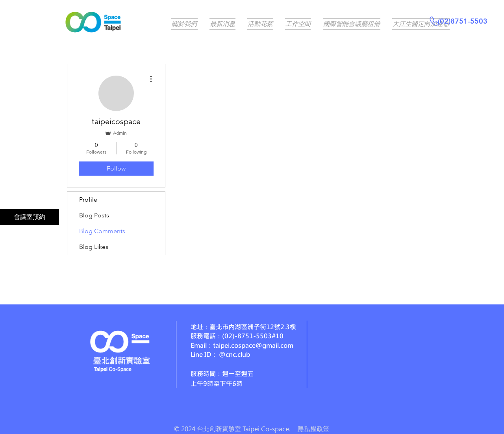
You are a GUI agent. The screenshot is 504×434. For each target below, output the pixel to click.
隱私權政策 (313, 429)
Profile (88, 199)
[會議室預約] (30, 217)
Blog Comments (102, 231)
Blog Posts (94, 215)
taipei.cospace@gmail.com (253, 345)
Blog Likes (94, 247)
